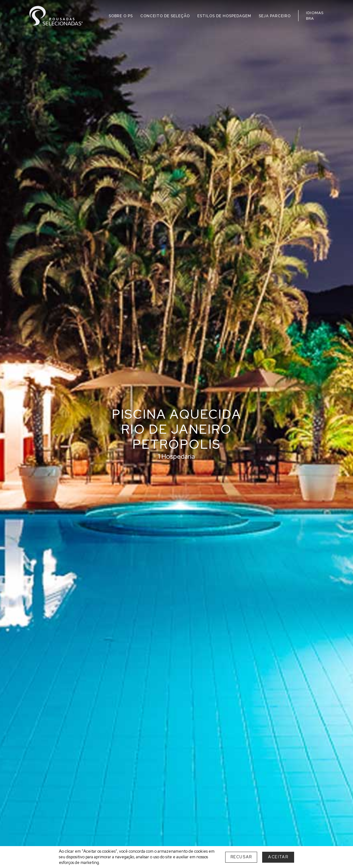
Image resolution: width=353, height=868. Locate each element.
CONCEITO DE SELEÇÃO (165, 16)
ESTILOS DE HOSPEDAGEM (224, 16)
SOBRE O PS (121, 16)
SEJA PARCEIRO (275, 16)
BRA (310, 18)
